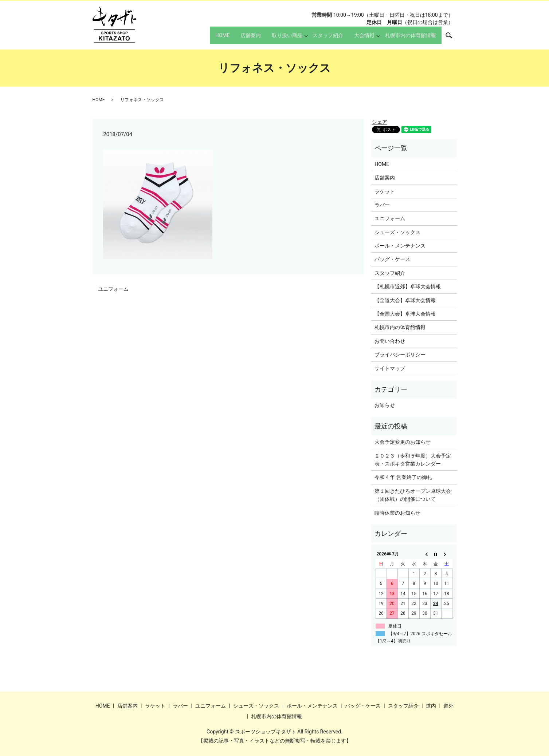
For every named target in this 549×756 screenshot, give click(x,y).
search (453, 38)
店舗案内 (235, 39)
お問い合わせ (390, 341)
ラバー (382, 205)
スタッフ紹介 (319, 39)
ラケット (385, 191)
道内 (431, 706)
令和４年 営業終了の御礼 (403, 477)
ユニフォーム (113, 289)
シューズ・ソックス (397, 232)
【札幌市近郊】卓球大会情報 (408, 286)
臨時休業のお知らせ (397, 513)
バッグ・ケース (392, 259)
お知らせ (385, 405)
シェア (380, 122)
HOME (202, 39)
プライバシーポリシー (400, 355)
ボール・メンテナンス (400, 246)
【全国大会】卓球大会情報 (405, 314)
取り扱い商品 (276, 39)
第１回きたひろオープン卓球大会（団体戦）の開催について (413, 495)
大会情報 (360, 39)
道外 (448, 706)
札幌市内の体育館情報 (408, 39)
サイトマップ (390, 368)
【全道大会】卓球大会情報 (405, 300)
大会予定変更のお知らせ (403, 442)
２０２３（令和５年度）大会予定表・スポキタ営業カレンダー (413, 460)
